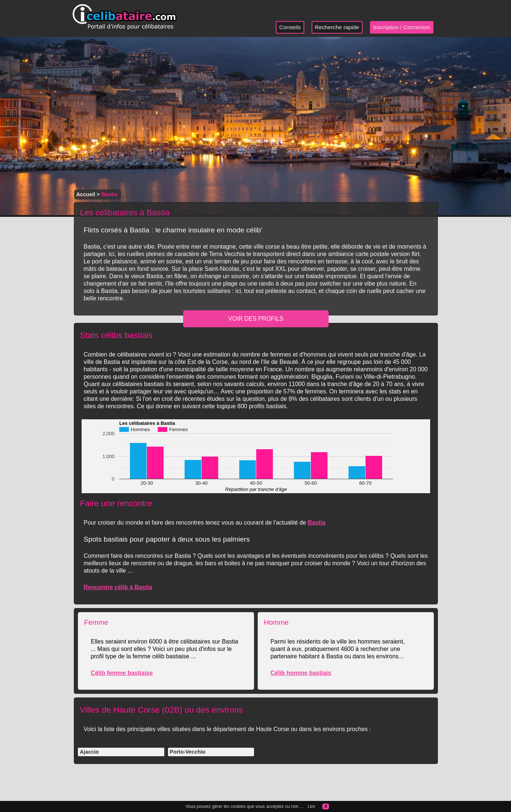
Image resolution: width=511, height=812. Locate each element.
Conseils (290, 27)
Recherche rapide (337, 27)
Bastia (316, 523)
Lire (311, 806)
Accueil (85, 194)
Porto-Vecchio (188, 752)
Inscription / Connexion (402, 27)
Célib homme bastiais (301, 673)
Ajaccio (89, 752)
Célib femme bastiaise (122, 673)
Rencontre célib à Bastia (118, 587)
